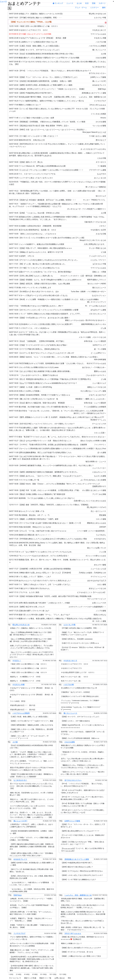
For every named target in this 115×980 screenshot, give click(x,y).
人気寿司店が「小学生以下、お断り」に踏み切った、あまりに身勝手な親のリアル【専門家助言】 (31, 825)
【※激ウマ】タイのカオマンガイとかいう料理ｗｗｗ (80, 643)
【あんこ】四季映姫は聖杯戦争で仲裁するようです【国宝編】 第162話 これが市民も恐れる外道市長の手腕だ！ (31, 640)
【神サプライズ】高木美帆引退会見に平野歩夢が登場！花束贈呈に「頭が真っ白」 (31, 870)
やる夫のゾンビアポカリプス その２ (74, 664)
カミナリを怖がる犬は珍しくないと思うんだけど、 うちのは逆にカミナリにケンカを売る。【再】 (32, 807)
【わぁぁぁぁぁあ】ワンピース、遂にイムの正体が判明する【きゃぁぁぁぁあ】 (82, 850)
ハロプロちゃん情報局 (21, 713)
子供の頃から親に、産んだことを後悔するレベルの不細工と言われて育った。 (82, 922)
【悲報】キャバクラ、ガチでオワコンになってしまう (80, 717)
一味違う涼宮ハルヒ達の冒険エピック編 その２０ (28, 668)
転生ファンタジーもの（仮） (71, 681)
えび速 (15, 742)
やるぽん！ (17, 661)
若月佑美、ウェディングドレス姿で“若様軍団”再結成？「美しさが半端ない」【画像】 (32, 906)
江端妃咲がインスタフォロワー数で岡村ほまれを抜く (80, 696)
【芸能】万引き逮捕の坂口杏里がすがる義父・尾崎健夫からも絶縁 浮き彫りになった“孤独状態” (31, 775)
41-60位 (27, 974)
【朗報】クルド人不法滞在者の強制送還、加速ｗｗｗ (80, 738)
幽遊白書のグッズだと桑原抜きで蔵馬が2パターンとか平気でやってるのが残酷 (83, 747)
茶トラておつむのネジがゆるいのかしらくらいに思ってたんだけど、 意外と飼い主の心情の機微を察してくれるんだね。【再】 (31, 786)
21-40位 (19, 974)
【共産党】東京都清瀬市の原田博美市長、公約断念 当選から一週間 (31, 832)
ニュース (70, 3)
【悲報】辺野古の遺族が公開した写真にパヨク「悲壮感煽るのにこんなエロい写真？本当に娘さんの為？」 (31, 854)
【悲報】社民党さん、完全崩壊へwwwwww (77, 639)
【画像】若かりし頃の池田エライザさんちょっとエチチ (81, 948)
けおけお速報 (70, 742)
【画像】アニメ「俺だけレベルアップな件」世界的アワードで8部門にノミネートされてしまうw (82, 634)
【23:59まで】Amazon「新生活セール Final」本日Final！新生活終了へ (82, 649)
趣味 (104, 7)
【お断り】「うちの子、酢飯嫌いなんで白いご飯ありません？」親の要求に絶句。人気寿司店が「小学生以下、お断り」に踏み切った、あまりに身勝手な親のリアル (32, 754)
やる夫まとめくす (70, 661)
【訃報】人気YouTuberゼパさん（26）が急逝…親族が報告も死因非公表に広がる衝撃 (32, 877)
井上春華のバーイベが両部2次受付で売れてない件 (79, 688)
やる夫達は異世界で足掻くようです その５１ (78, 672)
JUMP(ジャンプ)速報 (72, 821)
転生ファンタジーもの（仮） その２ (74, 677)
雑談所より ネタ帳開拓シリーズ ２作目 (25, 681)
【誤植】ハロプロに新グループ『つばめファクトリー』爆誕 (31, 721)
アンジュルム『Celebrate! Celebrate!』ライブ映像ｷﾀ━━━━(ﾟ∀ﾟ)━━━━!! (80, 702)
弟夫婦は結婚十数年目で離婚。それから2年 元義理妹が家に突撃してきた (83, 900)
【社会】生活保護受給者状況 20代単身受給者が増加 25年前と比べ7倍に (31, 747)
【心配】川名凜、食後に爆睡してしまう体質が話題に (29, 717)
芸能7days (18, 895)
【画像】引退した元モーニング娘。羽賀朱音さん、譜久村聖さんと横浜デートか (31, 730)
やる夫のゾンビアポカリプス (71, 668)
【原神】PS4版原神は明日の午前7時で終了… (77, 863)
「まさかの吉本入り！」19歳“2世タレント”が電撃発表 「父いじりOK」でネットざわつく (32, 884)
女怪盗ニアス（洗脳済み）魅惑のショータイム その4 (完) (30, 628)
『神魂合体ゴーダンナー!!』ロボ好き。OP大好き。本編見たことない (82, 753)
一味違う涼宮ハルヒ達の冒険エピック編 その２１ (28, 664)
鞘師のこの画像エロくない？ (71, 943)
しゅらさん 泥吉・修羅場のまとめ (78, 895)
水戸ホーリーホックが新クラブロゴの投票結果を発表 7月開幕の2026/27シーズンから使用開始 (32, 945)
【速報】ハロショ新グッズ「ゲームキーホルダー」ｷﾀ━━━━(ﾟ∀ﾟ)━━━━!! (29, 737)
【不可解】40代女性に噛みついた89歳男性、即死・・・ (81, 628)
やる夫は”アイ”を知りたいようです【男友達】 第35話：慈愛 (31, 696)
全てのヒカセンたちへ (73, 780)
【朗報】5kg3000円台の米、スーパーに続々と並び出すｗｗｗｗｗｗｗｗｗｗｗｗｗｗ (82, 726)
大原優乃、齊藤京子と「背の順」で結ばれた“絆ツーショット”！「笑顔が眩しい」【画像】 (31, 920)
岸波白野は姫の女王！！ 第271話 (22, 705)
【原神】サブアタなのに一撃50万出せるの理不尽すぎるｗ (82, 871)
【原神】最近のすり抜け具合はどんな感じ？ (77, 867)
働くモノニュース (70, 713)
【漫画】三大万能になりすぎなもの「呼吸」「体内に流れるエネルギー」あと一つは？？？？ (82, 843)
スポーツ (102, 3)
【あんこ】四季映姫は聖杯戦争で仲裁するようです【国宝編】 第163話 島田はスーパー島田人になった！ (31, 634)
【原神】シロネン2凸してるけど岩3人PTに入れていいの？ (82, 875)
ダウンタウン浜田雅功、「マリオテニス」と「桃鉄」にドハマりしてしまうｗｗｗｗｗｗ (31, 762)
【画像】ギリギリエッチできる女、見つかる (77, 952)
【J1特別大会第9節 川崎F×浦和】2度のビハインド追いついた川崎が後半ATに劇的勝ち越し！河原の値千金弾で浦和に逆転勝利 (32, 968)
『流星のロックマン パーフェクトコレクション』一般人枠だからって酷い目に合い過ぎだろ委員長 (83, 773)
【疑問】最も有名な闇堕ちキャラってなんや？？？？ (80, 831)
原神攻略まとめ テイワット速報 (77, 859)
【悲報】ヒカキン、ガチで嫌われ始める (75, 721)
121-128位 (63, 974)
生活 (87, 3)
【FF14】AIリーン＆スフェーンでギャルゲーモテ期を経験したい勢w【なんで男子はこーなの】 (83, 811)
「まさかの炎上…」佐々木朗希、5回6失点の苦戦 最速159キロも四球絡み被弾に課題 (32, 890)
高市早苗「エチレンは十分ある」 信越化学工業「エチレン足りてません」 (83, 733)
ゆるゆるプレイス (20, 859)
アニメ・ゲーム (81, 7)
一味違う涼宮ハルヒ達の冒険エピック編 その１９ (28, 672)
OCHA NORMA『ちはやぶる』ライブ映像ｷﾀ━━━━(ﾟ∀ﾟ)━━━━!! (81, 708)
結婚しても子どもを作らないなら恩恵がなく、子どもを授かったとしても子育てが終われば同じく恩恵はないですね (31, 647)
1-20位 (11, 974)
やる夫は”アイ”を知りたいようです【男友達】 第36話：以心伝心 (31, 689)
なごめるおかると (20, 780)
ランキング (58, 3)
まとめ (79, 3)
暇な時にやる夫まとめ (21, 625)
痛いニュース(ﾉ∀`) (20, 821)
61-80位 (35, 974)
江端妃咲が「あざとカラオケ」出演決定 (75, 692)
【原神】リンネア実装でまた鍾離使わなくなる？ (78, 879)
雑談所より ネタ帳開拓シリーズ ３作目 (25, 677)
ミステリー (94, 7)
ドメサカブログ (19, 933)
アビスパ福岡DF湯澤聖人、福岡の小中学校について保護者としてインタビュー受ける (32, 938)
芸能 (94, 3)
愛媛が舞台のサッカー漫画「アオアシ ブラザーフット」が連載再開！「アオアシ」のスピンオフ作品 (32, 951)
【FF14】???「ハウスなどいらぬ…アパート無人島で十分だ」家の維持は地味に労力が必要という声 (83, 798)
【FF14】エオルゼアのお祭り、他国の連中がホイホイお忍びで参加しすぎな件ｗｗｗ (83, 791)
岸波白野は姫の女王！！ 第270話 (22, 710)
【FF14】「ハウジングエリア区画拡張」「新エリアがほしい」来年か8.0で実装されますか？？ (82, 785)
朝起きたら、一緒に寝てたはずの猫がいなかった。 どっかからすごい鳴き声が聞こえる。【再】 (32, 800)
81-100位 (44, 974)
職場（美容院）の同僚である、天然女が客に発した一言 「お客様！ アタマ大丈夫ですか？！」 (83, 928)
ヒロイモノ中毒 (70, 625)
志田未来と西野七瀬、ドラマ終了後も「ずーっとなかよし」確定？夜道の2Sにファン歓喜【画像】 (31, 913)
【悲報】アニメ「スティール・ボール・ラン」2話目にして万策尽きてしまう (83, 825)
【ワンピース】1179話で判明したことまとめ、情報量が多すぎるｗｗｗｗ (83, 836)
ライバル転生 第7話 (17, 701)
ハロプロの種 (69, 684)
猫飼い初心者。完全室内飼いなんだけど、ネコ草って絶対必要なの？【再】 (31, 794)
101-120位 (53, 974)
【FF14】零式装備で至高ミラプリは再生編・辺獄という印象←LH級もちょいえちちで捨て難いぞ (83, 805)
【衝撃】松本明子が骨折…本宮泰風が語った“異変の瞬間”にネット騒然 (32, 864)
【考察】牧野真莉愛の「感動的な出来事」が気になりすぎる (31, 725)
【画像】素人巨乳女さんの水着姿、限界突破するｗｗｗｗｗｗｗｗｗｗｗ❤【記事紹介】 (82, 938)
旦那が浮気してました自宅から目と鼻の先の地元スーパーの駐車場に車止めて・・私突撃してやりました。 (82, 906)
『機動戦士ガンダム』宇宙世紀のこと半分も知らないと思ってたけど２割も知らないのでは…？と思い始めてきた (82, 766)
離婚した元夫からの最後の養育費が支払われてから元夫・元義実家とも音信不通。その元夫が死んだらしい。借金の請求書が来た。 (83, 914)
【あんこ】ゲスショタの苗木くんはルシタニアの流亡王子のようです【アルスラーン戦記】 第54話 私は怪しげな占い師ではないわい (32, 654)
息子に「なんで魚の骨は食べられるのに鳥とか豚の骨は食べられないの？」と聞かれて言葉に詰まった (82, 760)
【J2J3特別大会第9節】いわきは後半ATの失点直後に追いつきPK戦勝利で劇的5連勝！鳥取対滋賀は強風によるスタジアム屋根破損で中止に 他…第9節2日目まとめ (32, 959)
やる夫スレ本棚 (18, 684)
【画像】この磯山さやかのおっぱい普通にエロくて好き (81, 956)
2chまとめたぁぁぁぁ (73, 933)
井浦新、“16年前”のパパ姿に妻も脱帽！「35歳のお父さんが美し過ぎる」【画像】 (31, 926)
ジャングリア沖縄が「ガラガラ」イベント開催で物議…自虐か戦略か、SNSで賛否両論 (31, 839)
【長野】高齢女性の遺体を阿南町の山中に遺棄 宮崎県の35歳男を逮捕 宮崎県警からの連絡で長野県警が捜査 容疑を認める (32, 846)
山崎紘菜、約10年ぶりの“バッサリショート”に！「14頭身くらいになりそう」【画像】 (31, 900)
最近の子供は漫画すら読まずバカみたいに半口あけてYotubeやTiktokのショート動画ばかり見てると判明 (32, 769)
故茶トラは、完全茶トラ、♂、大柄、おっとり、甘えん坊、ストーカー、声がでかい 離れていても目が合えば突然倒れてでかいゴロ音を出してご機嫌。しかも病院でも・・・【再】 (31, 815)
